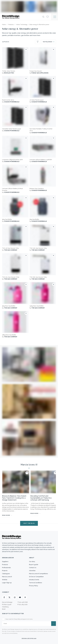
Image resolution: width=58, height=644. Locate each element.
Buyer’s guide (34, 565)
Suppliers (5, 562)
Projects (5, 571)
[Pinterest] (25, 597)
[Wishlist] (48, 17)
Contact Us (33, 568)
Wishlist (5, 580)
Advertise (32, 571)
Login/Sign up (7, 583)
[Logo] (21, 17)
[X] (9, 597)
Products (5, 565)
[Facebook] (4, 597)
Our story (32, 562)
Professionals (6, 568)
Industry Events (34, 580)
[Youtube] (20, 597)
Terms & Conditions (36, 583)
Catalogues (6, 574)
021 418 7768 (23, 602)
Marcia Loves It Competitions (38, 574)
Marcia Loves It (7, 577)
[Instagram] (15, 597)
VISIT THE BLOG (29, 523)
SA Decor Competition (36, 577)
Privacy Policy (34, 586)
